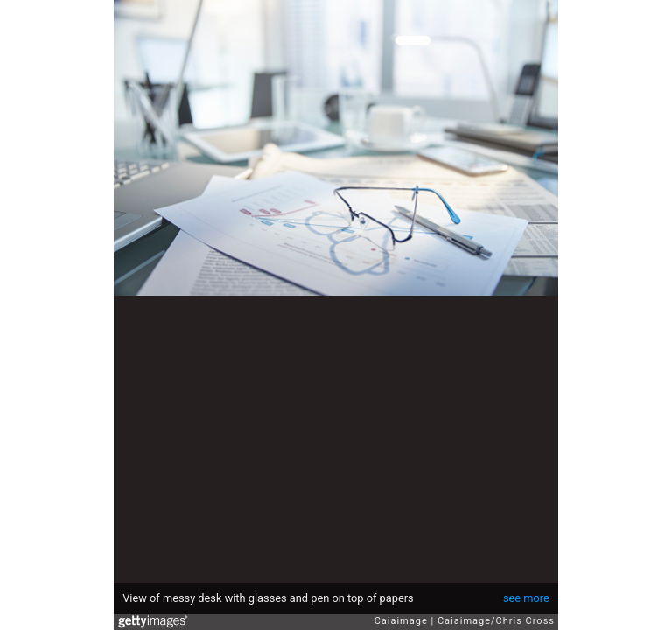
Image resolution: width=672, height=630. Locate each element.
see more (526, 598)
